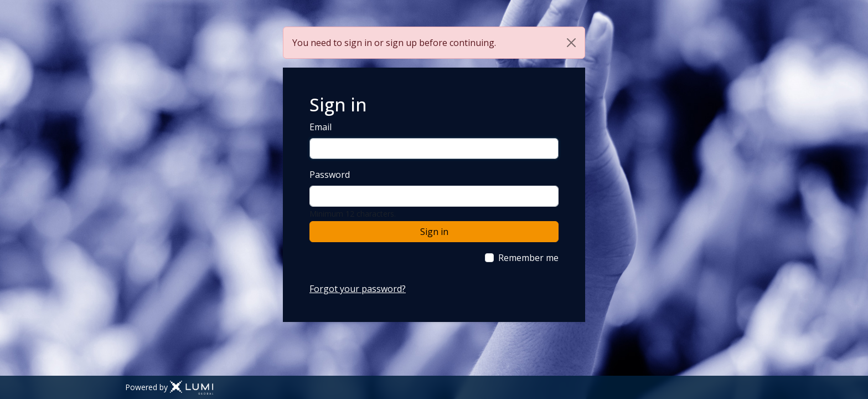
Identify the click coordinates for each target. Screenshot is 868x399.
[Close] (571, 43)
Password (330, 175)
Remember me (528, 258)
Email (321, 127)
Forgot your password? (358, 289)
